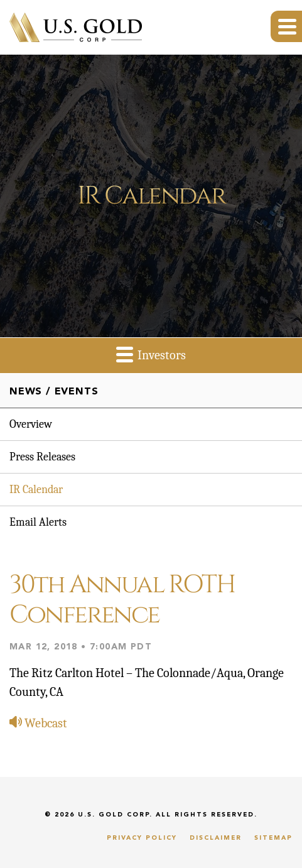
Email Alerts (38, 522)
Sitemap (273, 838)
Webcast (38, 723)
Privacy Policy (142, 838)
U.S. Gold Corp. (115, 815)
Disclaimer (216, 838)
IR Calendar (36, 490)
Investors (151, 354)
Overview (31, 424)
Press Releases (42, 457)
